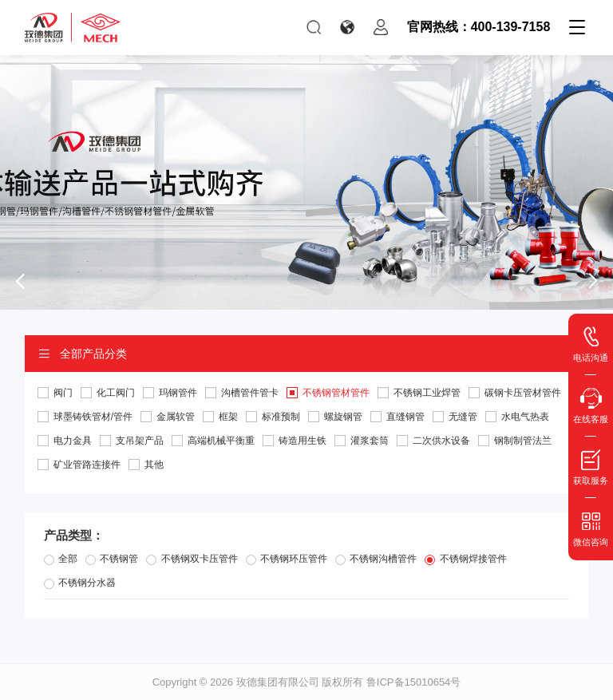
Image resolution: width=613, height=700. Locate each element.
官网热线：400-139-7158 (479, 27)
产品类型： (74, 535)
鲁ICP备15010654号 (414, 682)
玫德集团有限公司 (278, 682)
